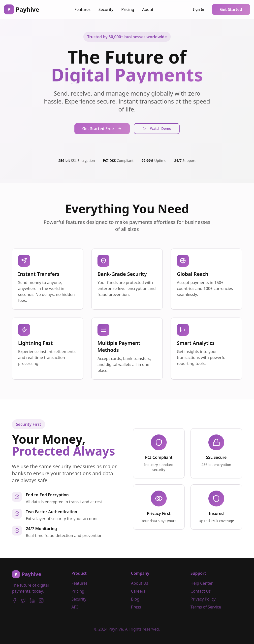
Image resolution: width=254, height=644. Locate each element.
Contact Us (201, 591)
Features (82, 9)
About (148, 9)
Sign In (198, 9)
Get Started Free (102, 129)
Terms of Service (206, 607)
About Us (140, 583)
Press (136, 607)
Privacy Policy (203, 599)
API (75, 607)
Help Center (202, 583)
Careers (138, 591)
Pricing (128, 9)
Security (106, 9)
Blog (135, 599)
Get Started (231, 9)
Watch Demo (157, 128)
